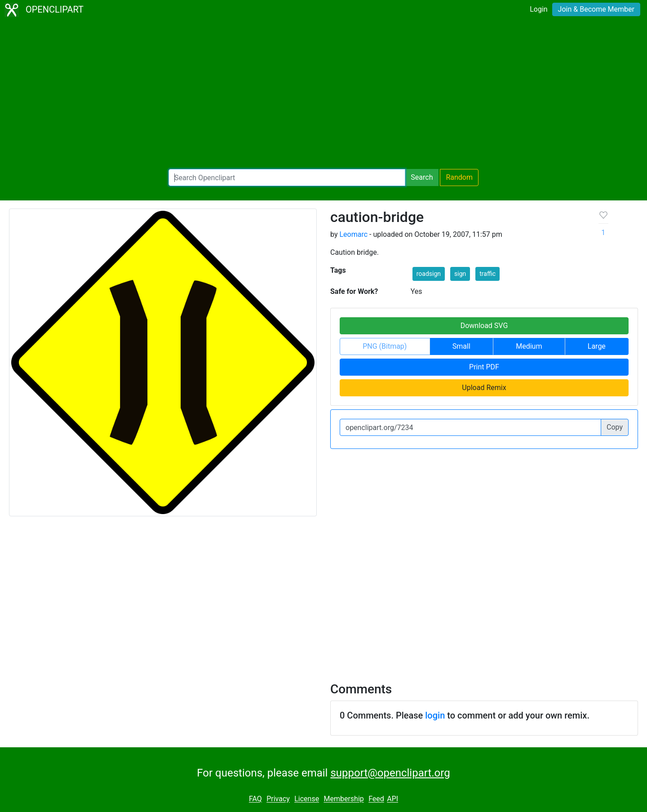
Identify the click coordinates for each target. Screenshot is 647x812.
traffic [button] (487, 274)
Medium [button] (529, 346)
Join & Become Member (596, 9)
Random (459, 177)
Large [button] (597, 346)
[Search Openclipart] (287, 177)
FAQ (255, 799)
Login (538, 9)
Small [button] (461, 346)
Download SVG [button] (484, 326)
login (435, 715)
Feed (376, 799)
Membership (343, 799)
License (307, 799)
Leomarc (353, 234)
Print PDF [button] (484, 367)
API (392, 799)
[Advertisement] (323, 94)
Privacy (278, 799)
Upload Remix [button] (484, 388)
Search (422, 177)
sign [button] (460, 274)
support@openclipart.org (390, 773)
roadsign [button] (429, 274)
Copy (615, 427)
